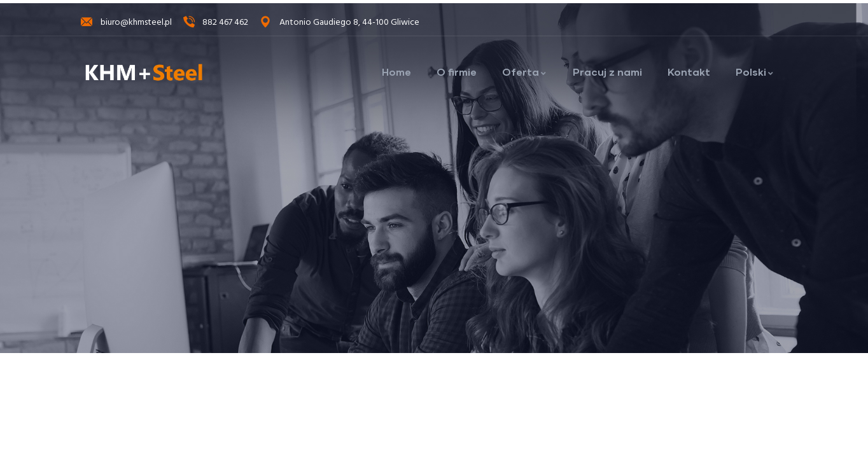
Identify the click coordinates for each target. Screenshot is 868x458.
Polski (755, 72)
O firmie (457, 72)
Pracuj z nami (607, 72)
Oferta (525, 72)
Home (396, 72)
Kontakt (689, 72)
